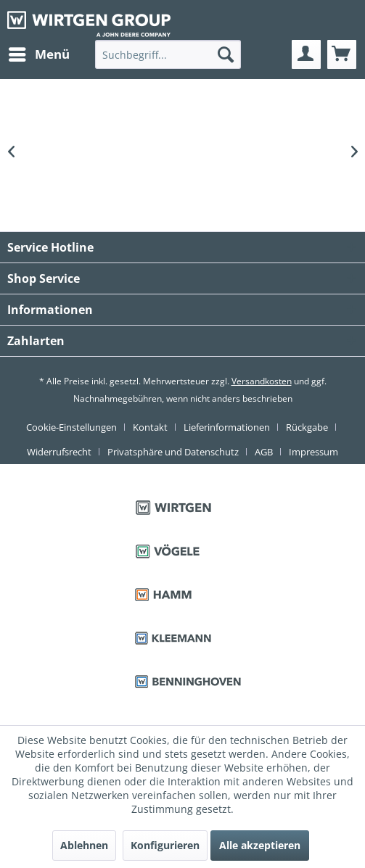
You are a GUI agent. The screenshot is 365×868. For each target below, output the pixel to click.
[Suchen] (226, 54)
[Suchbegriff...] (168, 54)
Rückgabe (307, 427)
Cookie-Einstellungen (71, 427)
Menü (39, 53)
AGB (264, 452)
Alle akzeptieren (260, 845)
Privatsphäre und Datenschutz (173, 452)
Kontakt (150, 427)
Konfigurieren (165, 845)
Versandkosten (262, 381)
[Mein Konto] (306, 54)
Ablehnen (84, 845)
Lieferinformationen (227, 427)
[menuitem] (38, 54)
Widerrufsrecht (59, 452)
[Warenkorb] (342, 54)
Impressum (313, 452)
